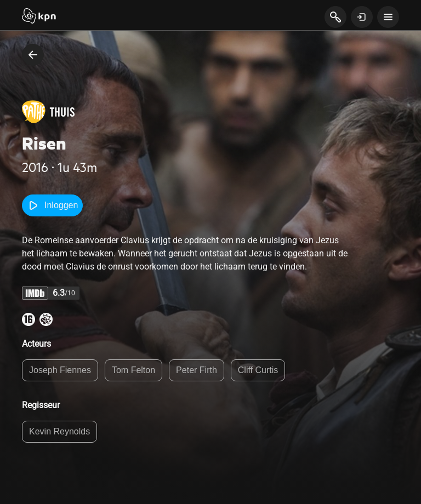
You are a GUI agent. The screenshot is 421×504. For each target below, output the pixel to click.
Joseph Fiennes (60, 370)
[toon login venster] (362, 17)
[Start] (39, 17)
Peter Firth (197, 370)
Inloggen (52, 205)
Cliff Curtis (258, 370)
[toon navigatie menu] (388, 17)
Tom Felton (133, 370)
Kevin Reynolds (59, 431)
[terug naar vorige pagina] (33, 55)
